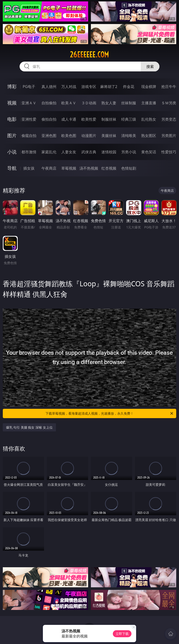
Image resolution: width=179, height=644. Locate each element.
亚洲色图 (49, 136)
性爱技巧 (169, 152)
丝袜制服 (129, 103)
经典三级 (129, 119)
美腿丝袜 (109, 136)
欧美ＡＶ (69, 103)
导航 (12, 168)
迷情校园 (109, 152)
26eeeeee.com (89, 55)
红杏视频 (109, 168)
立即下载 (122, 634)
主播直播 (149, 103)
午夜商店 (49, 168)
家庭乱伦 (49, 152)
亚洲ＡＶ (29, 103)
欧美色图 (69, 136)
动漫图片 (89, 136)
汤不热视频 (89, 168)
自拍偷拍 (49, 103)
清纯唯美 (129, 136)
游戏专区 (89, 87)
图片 (12, 135)
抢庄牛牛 (169, 87)
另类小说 (129, 152)
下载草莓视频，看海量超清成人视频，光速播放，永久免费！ (110, 413)
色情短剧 (129, 168)
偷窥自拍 (29, 136)
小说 (12, 152)
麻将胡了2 (109, 87)
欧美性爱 (89, 119)
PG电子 (29, 87)
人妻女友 (69, 152)
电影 (12, 119)
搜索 (150, 66)
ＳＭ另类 (169, 103)
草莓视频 (69, 168)
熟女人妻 (109, 103)
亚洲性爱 (29, 119)
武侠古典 (89, 152)
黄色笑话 (149, 152)
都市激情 (29, 152)
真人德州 (49, 87)
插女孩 (29, 168)
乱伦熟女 (149, 119)
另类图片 (169, 136)
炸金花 (129, 87)
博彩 (12, 86)
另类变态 (169, 119)
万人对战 (69, 87)
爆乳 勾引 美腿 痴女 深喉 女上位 (29, 427)
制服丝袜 (109, 119)
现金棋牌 (149, 87)
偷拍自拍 (49, 119)
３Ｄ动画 (89, 103)
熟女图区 (149, 136)
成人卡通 (69, 119)
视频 (12, 103)
